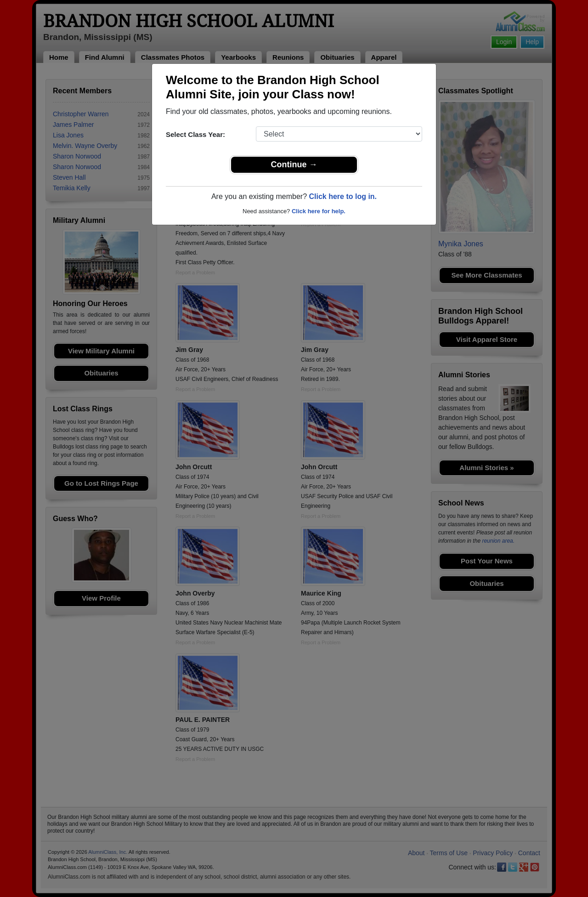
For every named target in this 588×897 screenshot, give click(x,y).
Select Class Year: (195, 134)
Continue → (294, 165)
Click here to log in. (343, 196)
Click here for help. (319, 211)
